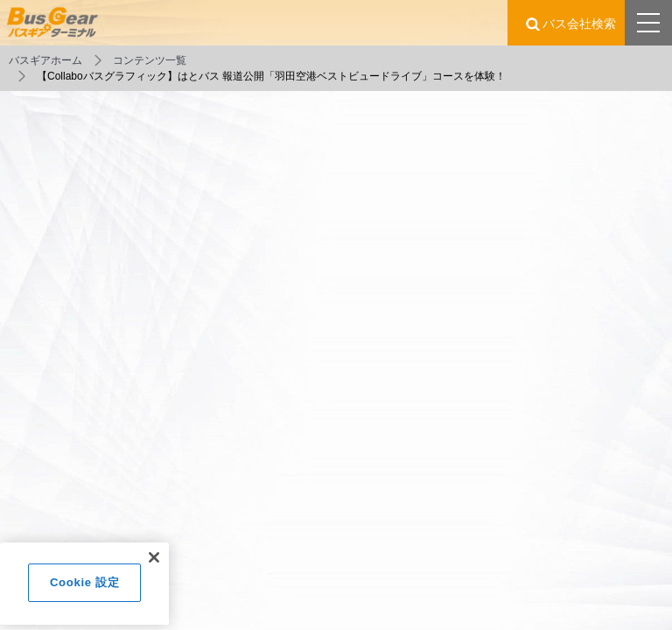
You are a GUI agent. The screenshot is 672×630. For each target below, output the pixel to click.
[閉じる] (154, 563)
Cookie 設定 (84, 588)
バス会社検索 (579, 24)
